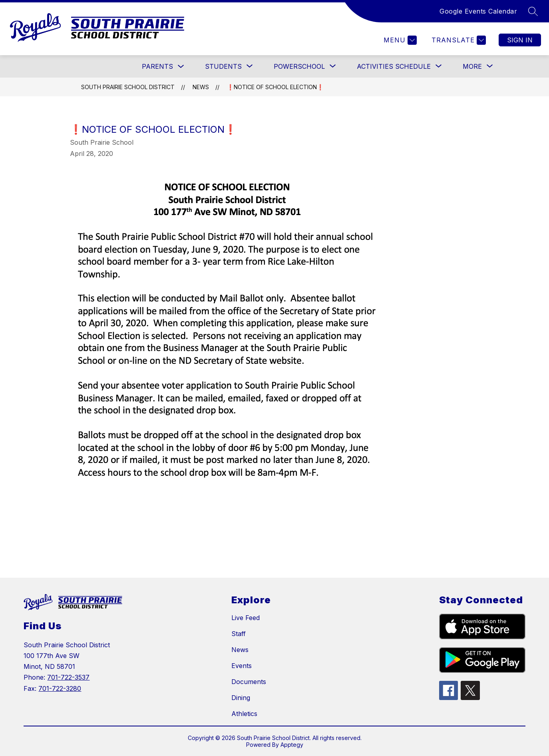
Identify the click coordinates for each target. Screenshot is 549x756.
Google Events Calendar (478, 11)
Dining (241, 698)
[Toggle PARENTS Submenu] (181, 67)
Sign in (520, 40)
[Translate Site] (458, 40)
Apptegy (292, 745)
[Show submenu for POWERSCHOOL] (299, 66)
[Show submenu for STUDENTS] (223, 66)
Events (242, 666)
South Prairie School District (128, 87)
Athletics (244, 714)
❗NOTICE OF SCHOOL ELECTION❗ (275, 87)
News (201, 87)
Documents (249, 682)
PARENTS (157, 66)
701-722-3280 (60, 688)
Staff (239, 634)
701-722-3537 (68, 677)
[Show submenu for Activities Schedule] (394, 66)
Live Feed (246, 618)
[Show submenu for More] (472, 66)
